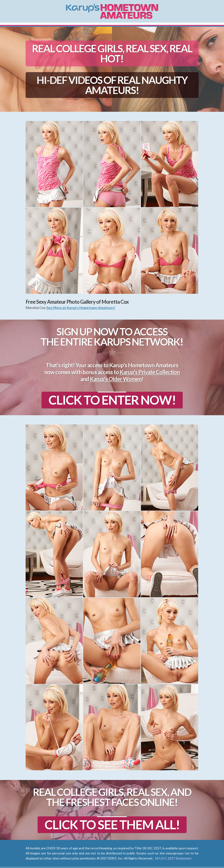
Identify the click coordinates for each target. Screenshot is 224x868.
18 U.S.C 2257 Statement (173, 858)
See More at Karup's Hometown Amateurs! (81, 308)
